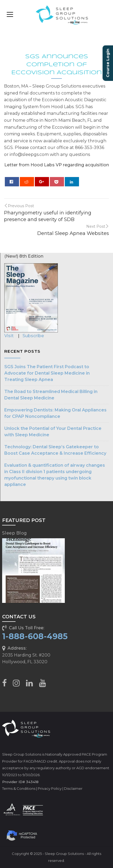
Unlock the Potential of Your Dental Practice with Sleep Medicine (53, 432)
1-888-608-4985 (35, 636)
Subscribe (33, 336)
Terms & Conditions (19, 788)
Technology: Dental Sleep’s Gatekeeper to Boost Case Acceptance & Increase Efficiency (55, 450)
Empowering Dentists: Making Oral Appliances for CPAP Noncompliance (55, 413)
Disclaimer (73, 788)
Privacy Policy (50, 788)
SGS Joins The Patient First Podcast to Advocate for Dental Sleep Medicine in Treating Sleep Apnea (47, 373)
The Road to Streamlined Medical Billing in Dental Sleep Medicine (51, 395)
